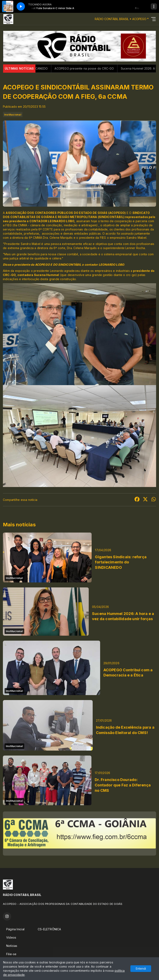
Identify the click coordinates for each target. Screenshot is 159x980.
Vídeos (11, 937)
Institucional (13, 115)
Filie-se (11, 954)
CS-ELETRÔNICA (49, 929)
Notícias (12, 946)
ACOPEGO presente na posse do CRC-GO (91, 68)
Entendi (141, 969)
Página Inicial (15, 929)
